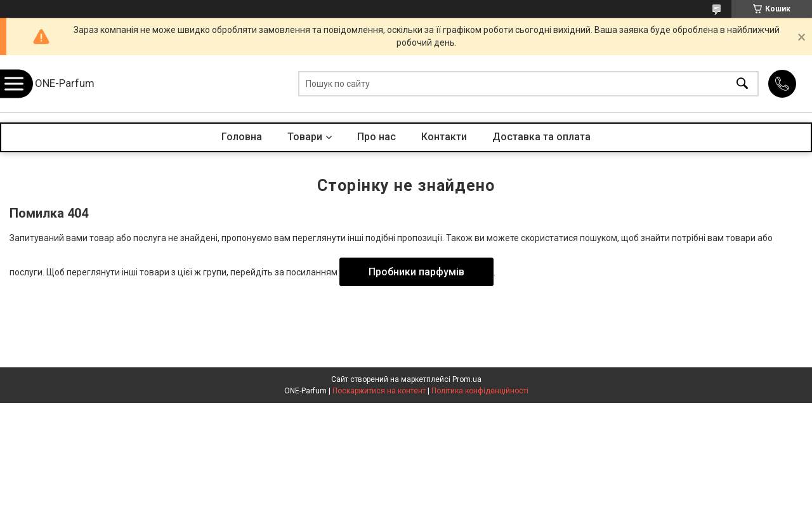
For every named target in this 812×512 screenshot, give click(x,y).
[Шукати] (742, 84)
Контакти (444, 137)
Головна (242, 137)
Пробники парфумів (416, 272)
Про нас (377, 137)
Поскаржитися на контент (379, 391)
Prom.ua (467, 379)
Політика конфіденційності (480, 391)
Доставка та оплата (541, 137)
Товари (305, 137)
